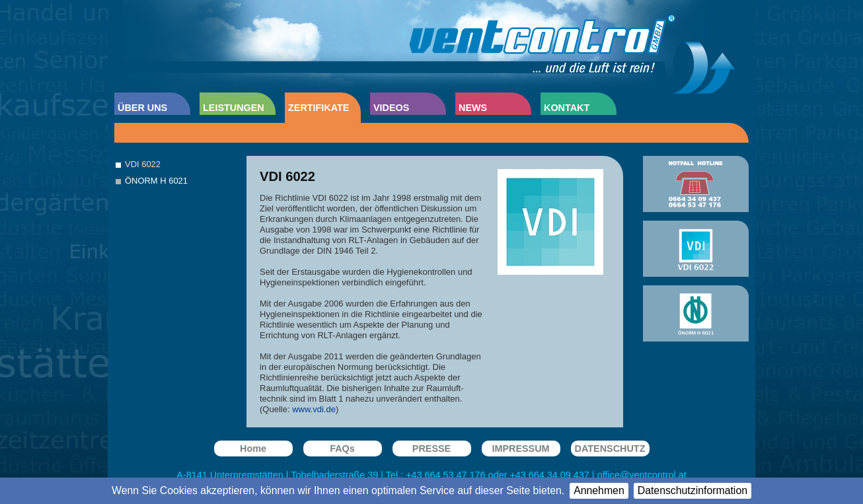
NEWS (473, 108)
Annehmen (599, 490)
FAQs (342, 449)
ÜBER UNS (142, 108)
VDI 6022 (143, 164)
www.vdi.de (314, 409)
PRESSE (431, 449)
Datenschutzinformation (693, 490)
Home (253, 449)
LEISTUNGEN (234, 108)
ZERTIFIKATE (319, 108)
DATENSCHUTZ (610, 449)
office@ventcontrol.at (642, 475)
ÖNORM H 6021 (156, 181)
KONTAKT (567, 108)
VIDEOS (391, 108)
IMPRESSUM (520, 449)
